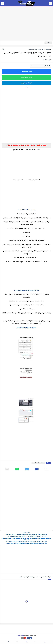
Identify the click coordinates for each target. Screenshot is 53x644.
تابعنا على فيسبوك (27, 72)
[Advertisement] (26, 28)
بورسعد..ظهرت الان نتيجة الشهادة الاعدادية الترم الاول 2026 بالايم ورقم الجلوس (26, 537)
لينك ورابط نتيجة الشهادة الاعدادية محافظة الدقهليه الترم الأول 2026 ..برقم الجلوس (26, 544)
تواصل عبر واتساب (26, 77)
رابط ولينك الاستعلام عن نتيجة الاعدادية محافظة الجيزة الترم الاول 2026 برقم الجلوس (27, 542)
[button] (37, 469)
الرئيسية (48, 49)
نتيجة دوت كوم (20, 635)
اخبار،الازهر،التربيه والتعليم (36, 49)
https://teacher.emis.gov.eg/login (26, 328)
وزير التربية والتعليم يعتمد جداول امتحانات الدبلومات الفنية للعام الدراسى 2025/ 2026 (26, 535)
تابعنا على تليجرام (27, 83)
